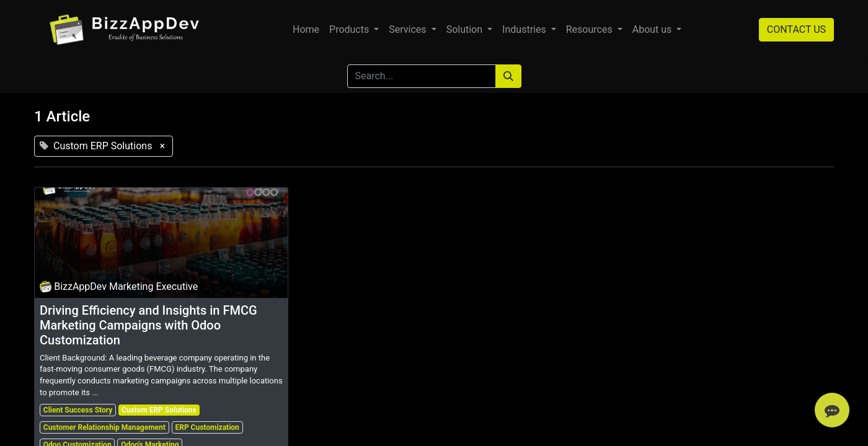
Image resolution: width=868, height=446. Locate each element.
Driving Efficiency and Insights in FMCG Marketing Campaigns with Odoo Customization (148, 325)
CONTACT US (796, 29)
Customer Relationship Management (104, 427)
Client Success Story (78, 410)
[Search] (508, 76)
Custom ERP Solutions (159, 410)
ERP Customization (207, 427)
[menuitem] (306, 30)
